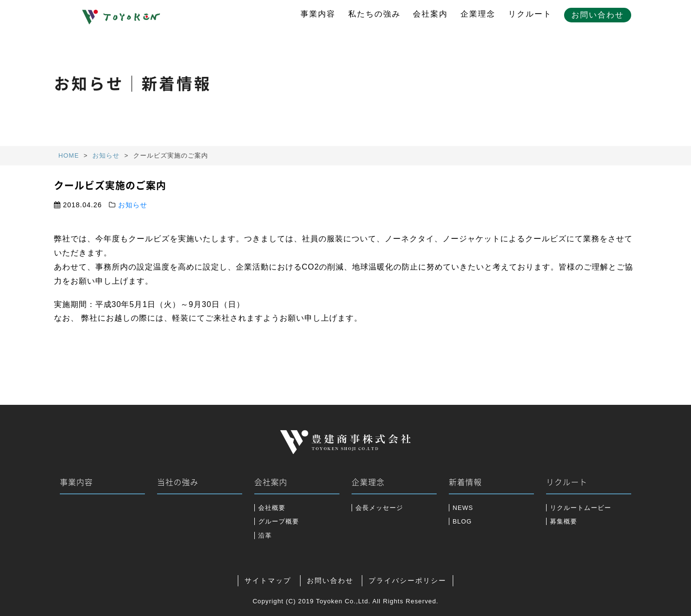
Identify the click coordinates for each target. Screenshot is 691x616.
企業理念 (478, 14)
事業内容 (318, 14)
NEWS (463, 508)
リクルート (530, 14)
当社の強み (178, 482)
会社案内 (430, 14)
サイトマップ (268, 581)
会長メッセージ (379, 508)
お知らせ (133, 205)
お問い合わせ (598, 15)
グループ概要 (279, 521)
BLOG (462, 521)
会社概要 (272, 508)
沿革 (265, 535)
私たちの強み (374, 14)
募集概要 (564, 521)
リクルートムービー (581, 508)
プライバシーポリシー (408, 581)
